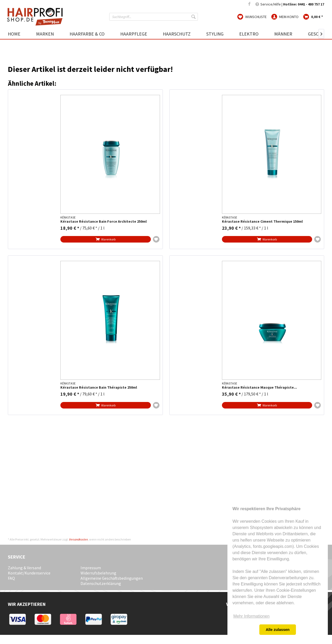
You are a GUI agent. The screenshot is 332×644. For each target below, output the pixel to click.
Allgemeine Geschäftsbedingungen (112, 578)
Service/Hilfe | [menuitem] (290, 4)
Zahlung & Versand (24, 568)
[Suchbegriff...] (154, 17)
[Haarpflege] (134, 34)
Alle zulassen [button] (277, 630)
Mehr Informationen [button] (251, 616)
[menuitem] (154, 17)
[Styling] (215, 34)
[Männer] (283, 34)
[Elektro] (249, 34)
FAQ (11, 578)
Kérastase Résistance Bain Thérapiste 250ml (99, 387)
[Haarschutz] (177, 34)
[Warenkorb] (313, 16)
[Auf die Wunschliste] (156, 239)
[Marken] (45, 34)
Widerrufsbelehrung (98, 573)
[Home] (18, 34)
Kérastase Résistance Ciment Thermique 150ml (262, 222)
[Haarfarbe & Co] (87, 34)
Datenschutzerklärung (101, 583)
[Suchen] (194, 17)
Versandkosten (78, 539)
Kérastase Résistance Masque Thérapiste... (259, 387)
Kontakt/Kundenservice (29, 573)
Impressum (91, 568)
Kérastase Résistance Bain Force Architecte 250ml (104, 222)
